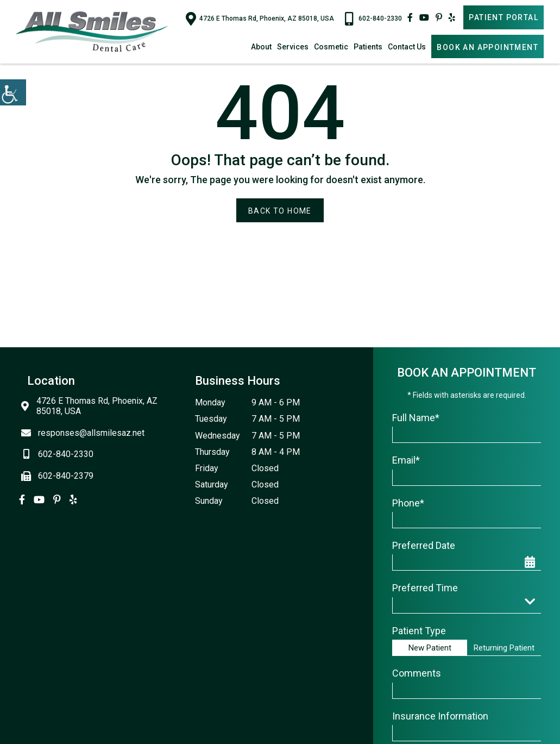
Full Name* (416, 418)
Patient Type (419, 631)
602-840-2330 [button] (373, 18)
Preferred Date (424, 545)
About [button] (261, 47)
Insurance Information (440, 716)
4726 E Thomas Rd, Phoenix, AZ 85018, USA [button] (260, 18)
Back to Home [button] (280, 211)
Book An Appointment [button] (487, 47)
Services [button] (293, 47)
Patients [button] (368, 47)
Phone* (408, 503)
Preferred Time (425, 588)
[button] (13, 92)
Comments (417, 673)
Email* (406, 460)
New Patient (430, 648)
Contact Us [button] (407, 47)
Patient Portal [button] (504, 17)
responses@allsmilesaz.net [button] (86, 433)
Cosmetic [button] (331, 47)
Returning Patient (504, 648)
